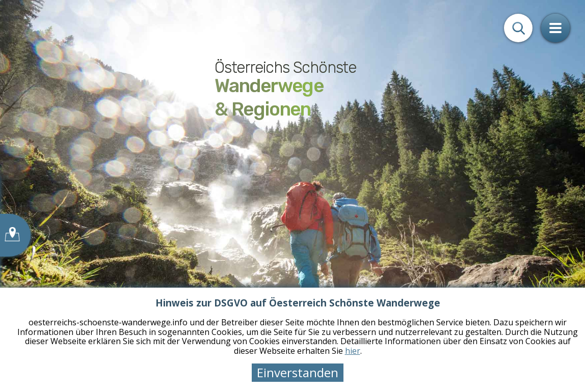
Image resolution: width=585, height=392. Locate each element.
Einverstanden (298, 372)
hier (353, 351)
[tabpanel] (292, 196)
